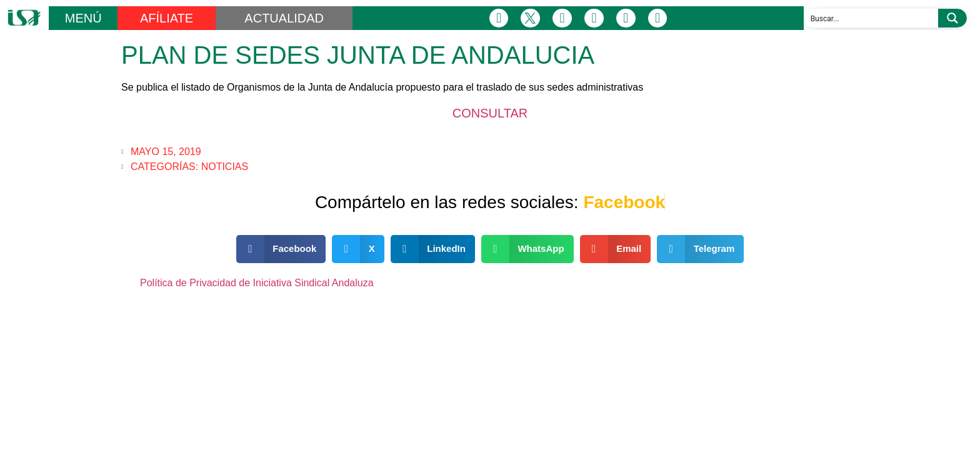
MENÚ (83, 18)
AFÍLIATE (167, 18)
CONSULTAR (490, 113)
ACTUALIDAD (284, 18)
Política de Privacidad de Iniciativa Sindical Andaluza (257, 283)
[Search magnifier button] (952, 18)
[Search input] (872, 18)
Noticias (225, 167)
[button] (281, 249)
